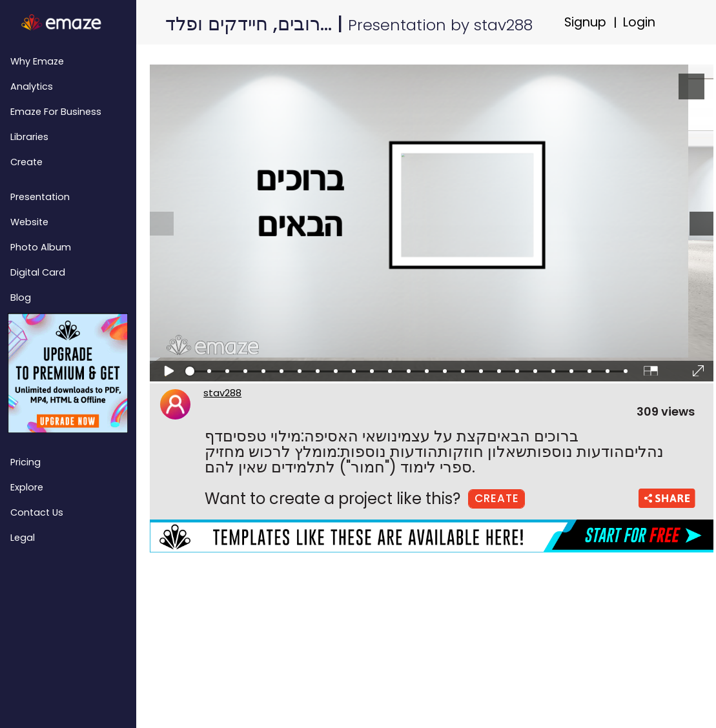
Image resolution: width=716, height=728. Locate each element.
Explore (27, 487)
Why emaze (37, 61)
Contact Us (37, 512)
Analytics (32, 86)
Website (29, 222)
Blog (21, 298)
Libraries (29, 137)
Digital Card (38, 272)
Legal (23, 538)
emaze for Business (56, 112)
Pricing (26, 462)
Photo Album (41, 247)
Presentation (40, 197)
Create (26, 162)
